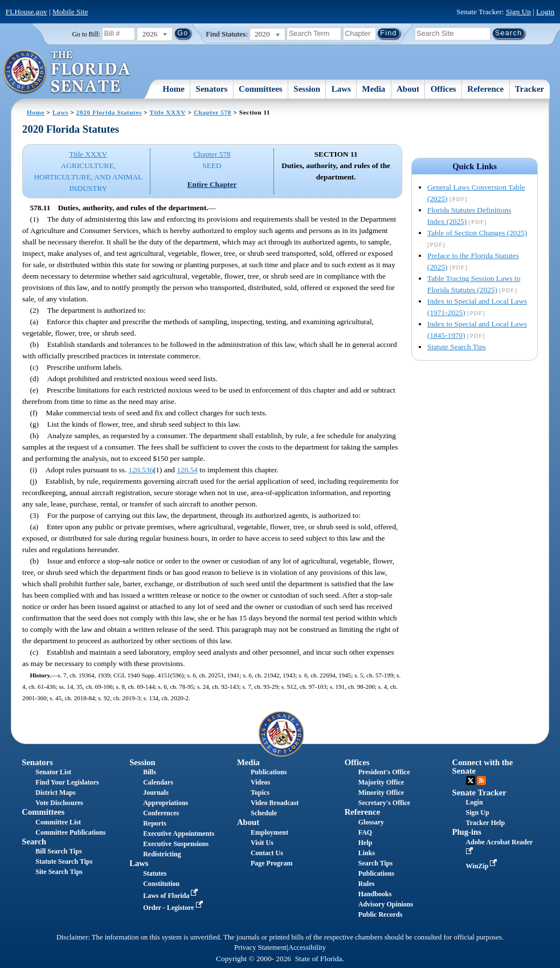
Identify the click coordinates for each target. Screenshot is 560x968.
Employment (269, 832)
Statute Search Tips (457, 347)
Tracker (530, 89)
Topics (260, 793)
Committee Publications (70, 832)
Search (34, 842)
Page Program (271, 863)
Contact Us (267, 853)
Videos (260, 782)
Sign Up (518, 12)
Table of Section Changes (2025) (477, 233)
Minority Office (381, 793)
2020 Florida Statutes (109, 112)
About (408, 89)
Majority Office (381, 782)
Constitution (161, 884)
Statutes (155, 873)
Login (545, 12)
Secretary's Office (384, 803)
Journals (156, 793)
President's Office (384, 772)
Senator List (53, 772)
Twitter (471, 781)
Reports (155, 823)
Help (365, 843)
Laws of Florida (171, 896)
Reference (485, 89)
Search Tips (375, 863)
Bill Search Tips (58, 851)
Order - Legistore (174, 908)
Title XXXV (168, 112)
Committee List (58, 822)
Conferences (161, 813)
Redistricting (162, 854)
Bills (150, 772)
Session (307, 89)
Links (367, 853)
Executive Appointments (179, 834)
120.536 (141, 470)
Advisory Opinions (386, 904)
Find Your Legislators (67, 782)
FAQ (365, 832)
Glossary (371, 822)
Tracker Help (486, 823)
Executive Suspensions (176, 844)
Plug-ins (467, 832)
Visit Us (262, 843)
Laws (341, 89)
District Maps (55, 793)
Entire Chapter (212, 184)
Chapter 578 (212, 112)
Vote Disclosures (59, 803)
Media (374, 89)
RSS (481, 781)
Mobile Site (70, 12)
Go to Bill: (86, 34)
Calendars (158, 782)
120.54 (187, 470)
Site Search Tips (59, 872)
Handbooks (375, 894)
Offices (443, 89)
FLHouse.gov (26, 12)
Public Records (381, 914)
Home (174, 89)
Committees (261, 89)
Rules (367, 884)
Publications (269, 772)
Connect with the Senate (483, 767)
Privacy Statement (260, 947)
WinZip (483, 866)
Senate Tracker (479, 793)
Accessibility (307, 947)
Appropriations (165, 803)
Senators (212, 89)
